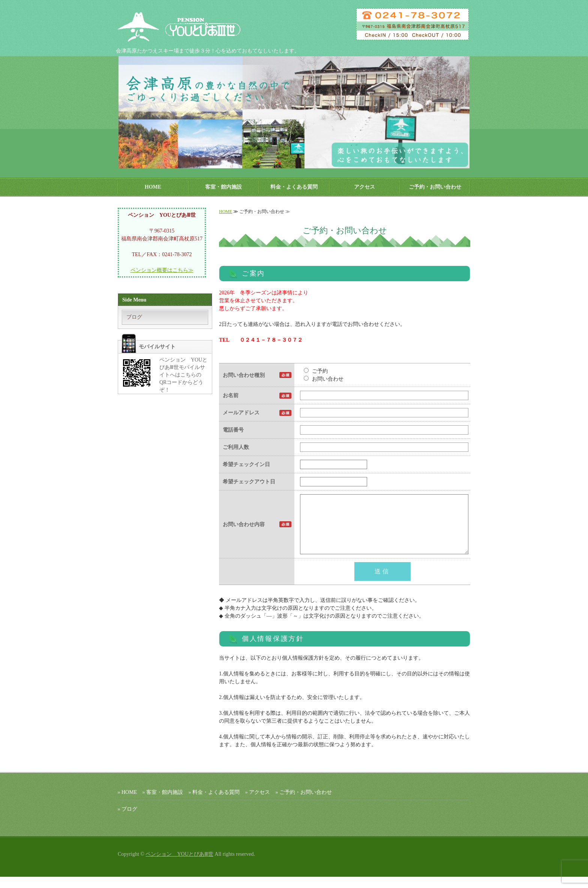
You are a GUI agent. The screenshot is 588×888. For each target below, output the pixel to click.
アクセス (364, 187)
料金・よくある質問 (294, 187)
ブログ (134, 317)
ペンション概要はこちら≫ (162, 270)
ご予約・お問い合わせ (435, 187)
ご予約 (316, 371)
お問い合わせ (324, 379)
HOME (153, 187)
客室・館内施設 (223, 187)
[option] (294, 112)
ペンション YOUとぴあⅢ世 (179, 865)
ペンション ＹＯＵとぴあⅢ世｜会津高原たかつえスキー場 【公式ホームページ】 (187, 26)
